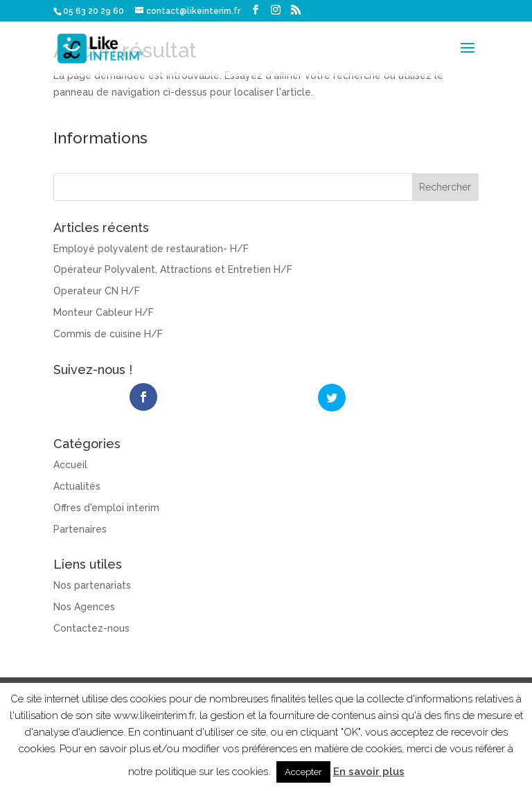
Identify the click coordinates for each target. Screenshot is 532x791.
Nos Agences (84, 605)
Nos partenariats (92, 585)
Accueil (70, 463)
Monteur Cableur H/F (104, 312)
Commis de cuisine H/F (108, 334)
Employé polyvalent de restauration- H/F (151, 249)
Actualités (77, 485)
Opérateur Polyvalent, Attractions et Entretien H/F (173, 269)
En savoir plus (369, 772)
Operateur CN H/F (97, 291)
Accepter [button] (303, 772)
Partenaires (80, 528)
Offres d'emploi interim (106, 506)
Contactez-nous (91, 627)
